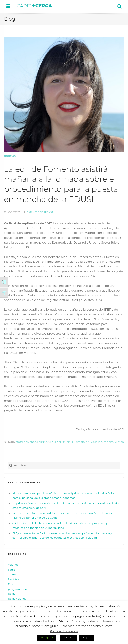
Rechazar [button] (69, 637)
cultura (13, 574)
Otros (12, 584)
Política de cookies (64, 631)
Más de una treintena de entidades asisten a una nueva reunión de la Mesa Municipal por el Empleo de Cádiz (62, 516)
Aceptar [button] (86, 637)
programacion (18, 589)
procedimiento (114, 442)
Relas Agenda (17, 599)
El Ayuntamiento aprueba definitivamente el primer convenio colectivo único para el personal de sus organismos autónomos (64, 496)
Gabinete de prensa (40, 212)
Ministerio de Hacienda (87, 442)
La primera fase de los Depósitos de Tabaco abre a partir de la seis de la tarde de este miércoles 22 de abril (65, 506)
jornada (43, 442)
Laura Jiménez (60, 442)
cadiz (12, 570)
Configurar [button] (46, 637)
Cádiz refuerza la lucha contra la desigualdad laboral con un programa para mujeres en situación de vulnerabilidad (62, 526)
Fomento (30, 442)
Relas (12, 594)
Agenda (13, 565)
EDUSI (19, 442)
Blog (9, 19)
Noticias (10, 156)
